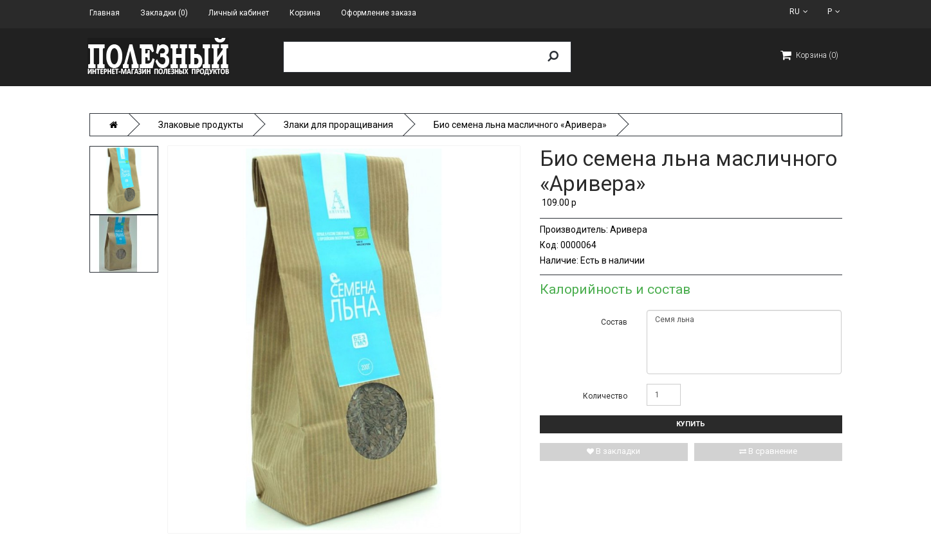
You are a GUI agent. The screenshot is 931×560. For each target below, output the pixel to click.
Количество (605, 396)
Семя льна (744, 342)
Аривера (629, 230)
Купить (691, 424)
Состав (614, 322)
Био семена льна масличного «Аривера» (520, 125)
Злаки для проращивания (338, 125)
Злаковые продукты (201, 125)
